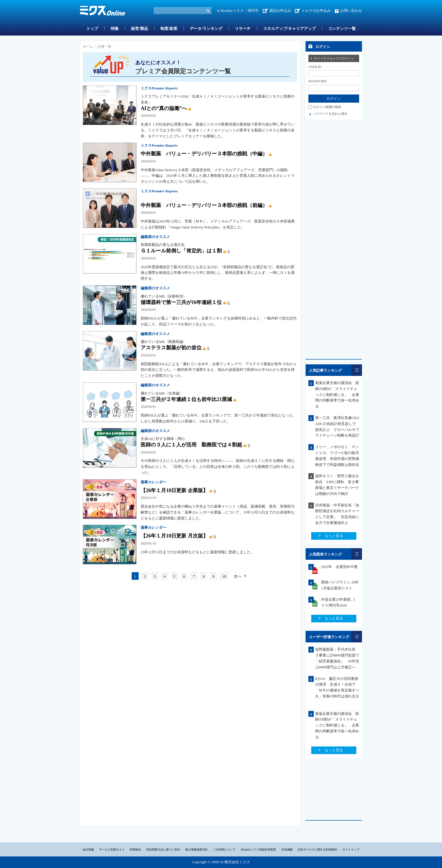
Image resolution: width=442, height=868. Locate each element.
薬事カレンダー (153, 482)
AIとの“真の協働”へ (164, 108)
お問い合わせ (351, 11)
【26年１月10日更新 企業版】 (174, 490)
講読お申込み (280, 11)
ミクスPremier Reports (159, 88)
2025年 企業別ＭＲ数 (339, 567)
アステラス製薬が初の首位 (171, 348)
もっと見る (334, 536)
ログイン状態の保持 (327, 107)
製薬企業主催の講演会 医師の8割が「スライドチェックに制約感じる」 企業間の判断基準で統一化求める (337, 395)
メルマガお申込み (316, 11)
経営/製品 (140, 29)
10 (224, 576)
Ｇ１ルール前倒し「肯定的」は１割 (181, 251)
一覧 (357, 370)
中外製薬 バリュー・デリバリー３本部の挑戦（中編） (204, 154)
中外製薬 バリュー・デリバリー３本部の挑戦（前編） (204, 205)
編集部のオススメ (155, 237)
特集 (115, 29)
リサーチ (243, 29)
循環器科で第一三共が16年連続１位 (181, 302)
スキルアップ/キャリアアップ (289, 29)
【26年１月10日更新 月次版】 (174, 536)
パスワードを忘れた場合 (330, 114)
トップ (92, 29)
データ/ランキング (206, 29)
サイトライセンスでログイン (334, 58)
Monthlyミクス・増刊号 (239, 11)
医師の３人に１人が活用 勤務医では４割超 (191, 445)
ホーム (88, 47)
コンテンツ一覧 (342, 29)
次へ (238, 576)
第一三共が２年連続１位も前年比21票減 (186, 399)
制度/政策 (169, 29)
